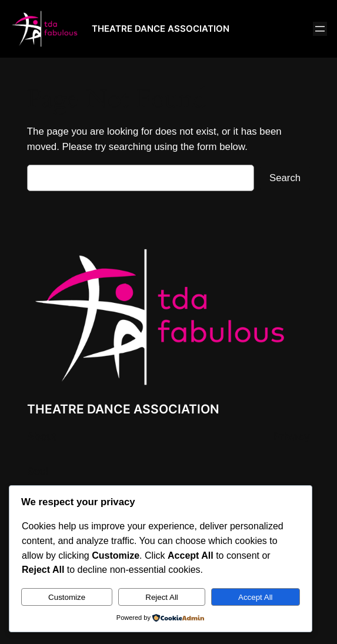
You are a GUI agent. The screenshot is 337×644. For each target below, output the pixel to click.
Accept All (256, 597)
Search (285, 178)
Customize (67, 597)
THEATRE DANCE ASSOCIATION (161, 29)
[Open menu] (320, 29)
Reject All (162, 597)
